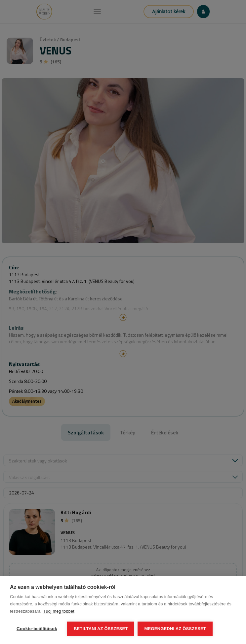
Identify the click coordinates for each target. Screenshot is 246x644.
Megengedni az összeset (175, 629)
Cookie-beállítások (37, 629)
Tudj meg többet (59, 611)
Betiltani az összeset (101, 629)
